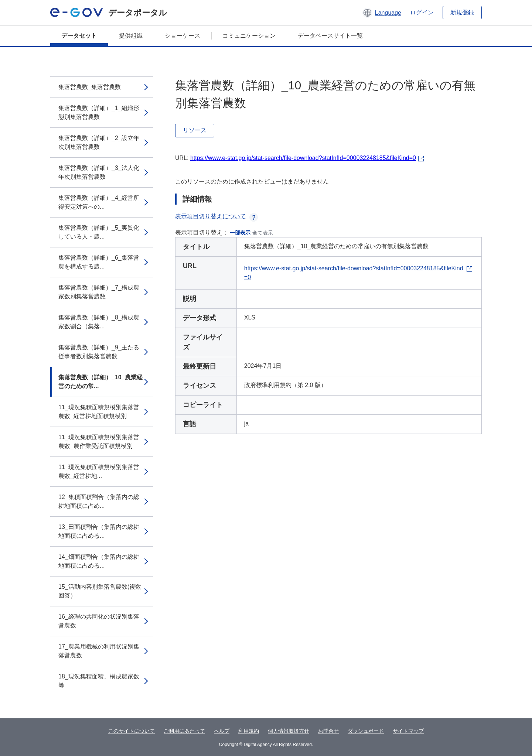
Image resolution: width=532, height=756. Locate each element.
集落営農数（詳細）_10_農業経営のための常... (100, 382)
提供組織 (131, 36)
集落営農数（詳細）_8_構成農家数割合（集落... (99, 322)
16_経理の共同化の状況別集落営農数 (99, 621)
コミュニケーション (249, 36)
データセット (79, 36)
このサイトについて (132, 731)
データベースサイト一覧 (330, 36)
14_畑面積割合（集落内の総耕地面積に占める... (99, 561)
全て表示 (263, 233)
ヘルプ (222, 731)
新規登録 (462, 12)
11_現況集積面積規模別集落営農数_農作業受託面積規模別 (99, 442)
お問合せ (328, 731)
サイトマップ (408, 731)
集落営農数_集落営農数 (90, 87)
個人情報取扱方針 (289, 731)
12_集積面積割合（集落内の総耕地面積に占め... (99, 501)
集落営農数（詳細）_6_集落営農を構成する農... (99, 262)
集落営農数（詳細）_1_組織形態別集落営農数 (99, 112)
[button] (382, 13)
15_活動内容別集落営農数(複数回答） (100, 591)
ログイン (422, 12)
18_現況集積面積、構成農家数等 (99, 681)
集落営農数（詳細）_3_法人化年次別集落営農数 (99, 172)
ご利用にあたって (184, 731)
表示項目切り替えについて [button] (216, 216)
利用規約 (249, 731)
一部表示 (240, 233)
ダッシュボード (366, 731)
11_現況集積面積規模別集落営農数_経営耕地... (99, 471)
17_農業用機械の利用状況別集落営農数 (99, 651)
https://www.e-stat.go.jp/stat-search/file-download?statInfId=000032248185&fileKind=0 (303, 158)
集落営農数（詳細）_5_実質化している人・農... (99, 232)
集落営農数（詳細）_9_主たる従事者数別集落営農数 (99, 352)
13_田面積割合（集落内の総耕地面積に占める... (99, 531)
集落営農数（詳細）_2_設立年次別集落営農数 (99, 142)
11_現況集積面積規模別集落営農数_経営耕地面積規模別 (99, 412)
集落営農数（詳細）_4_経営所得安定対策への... (99, 202)
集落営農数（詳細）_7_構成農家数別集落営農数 (99, 292)
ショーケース (183, 36)
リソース (195, 130)
